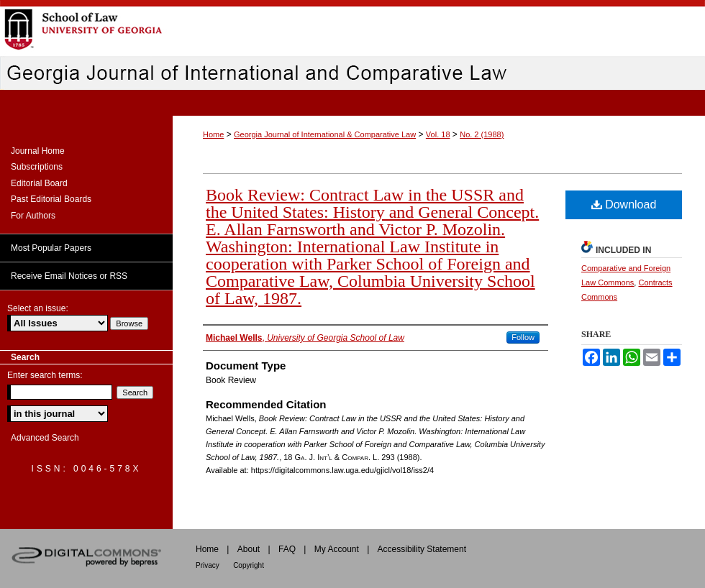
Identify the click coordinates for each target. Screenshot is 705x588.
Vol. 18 (438, 134)
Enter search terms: (45, 375)
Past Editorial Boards (51, 199)
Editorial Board (39, 183)
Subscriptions (37, 167)
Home (213, 134)
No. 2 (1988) (482, 134)
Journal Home (38, 151)
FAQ (287, 549)
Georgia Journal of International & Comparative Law (325, 134)
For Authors (33, 216)
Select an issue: (38, 308)
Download (624, 205)
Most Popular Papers (51, 248)
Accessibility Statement (422, 549)
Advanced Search (45, 438)
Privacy (208, 565)
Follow (523, 337)
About (249, 549)
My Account (337, 549)
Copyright (249, 565)
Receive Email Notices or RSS (69, 276)
